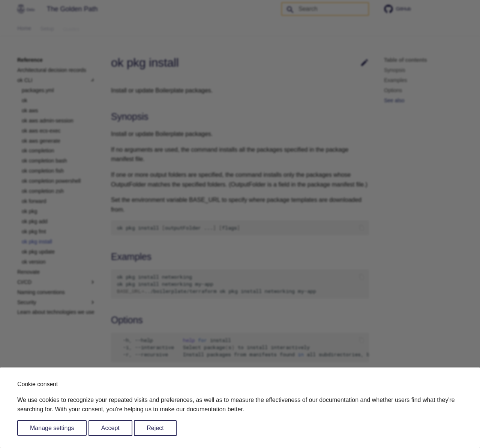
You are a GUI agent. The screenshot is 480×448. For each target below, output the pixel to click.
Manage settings (52, 428)
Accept (110, 428)
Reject (155, 428)
